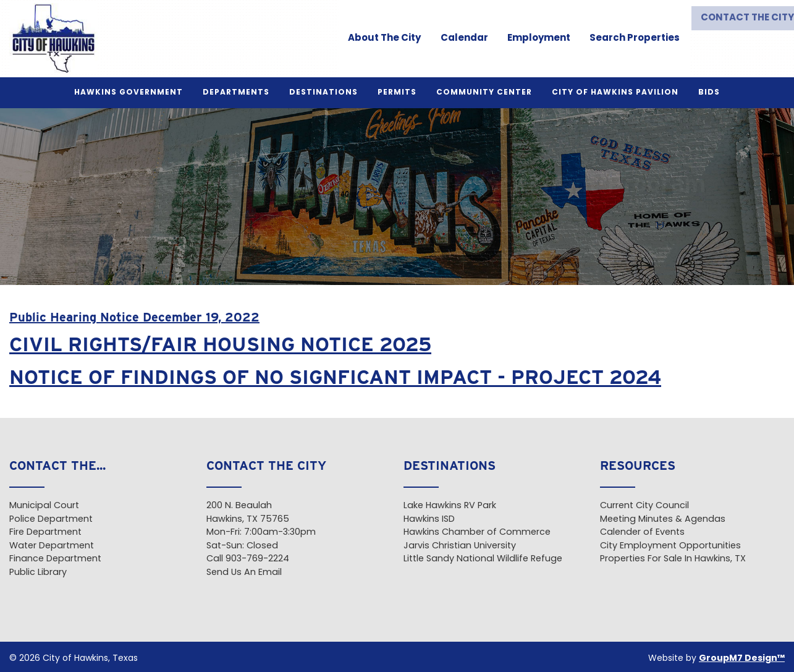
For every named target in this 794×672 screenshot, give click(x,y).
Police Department (51, 520)
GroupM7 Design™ (742, 659)
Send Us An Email (244, 573)
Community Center (484, 93)
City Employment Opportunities (670, 546)
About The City (379, 39)
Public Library (38, 573)
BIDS (709, 93)
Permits (397, 93)
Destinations (323, 93)
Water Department (52, 546)
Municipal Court (44, 506)
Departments (236, 93)
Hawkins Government (129, 93)
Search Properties (628, 39)
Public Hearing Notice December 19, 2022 (134, 317)
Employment (533, 39)
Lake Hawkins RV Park (450, 506)
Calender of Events (642, 533)
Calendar (458, 39)
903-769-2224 (257, 559)
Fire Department (45, 533)
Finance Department (55, 559)
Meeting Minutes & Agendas (663, 520)
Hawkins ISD (429, 520)
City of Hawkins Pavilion (615, 93)
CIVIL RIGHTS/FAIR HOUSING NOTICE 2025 (220, 344)
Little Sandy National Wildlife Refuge (483, 559)
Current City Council (644, 506)
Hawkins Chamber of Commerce (477, 533)
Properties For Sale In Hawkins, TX (673, 559)
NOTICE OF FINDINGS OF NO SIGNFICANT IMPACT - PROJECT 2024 (335, 377)
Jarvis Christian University (460, 546)
